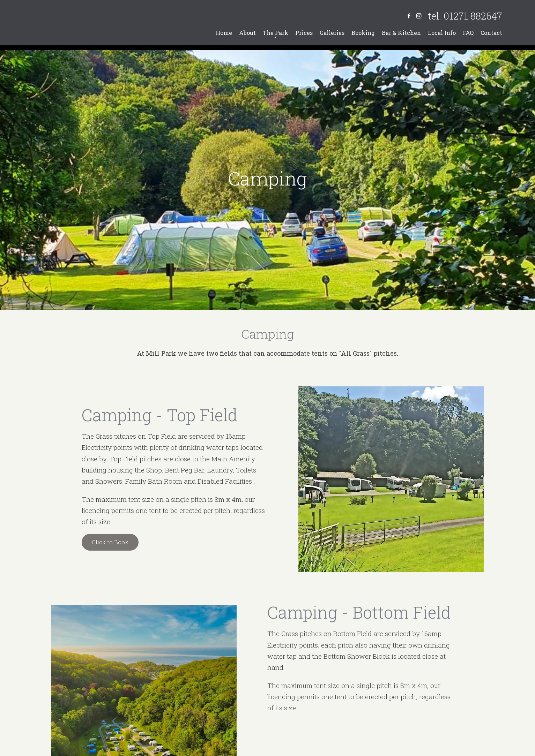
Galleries (332, 33)
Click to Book (110, 542)
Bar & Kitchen (401, 33)
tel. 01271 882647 (465, 16)
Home (224, 33)
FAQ (468, 33)
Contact (491, 33)
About (247, 33)
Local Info (442, 33)
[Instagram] (419, 16)
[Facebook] (409, 16)
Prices (304, 33)
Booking (363, 33)
